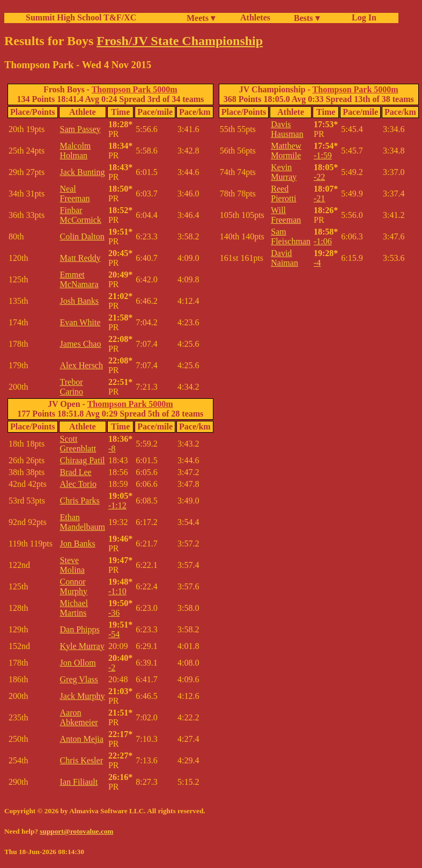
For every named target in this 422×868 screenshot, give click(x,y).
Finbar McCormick (81, 215)
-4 (317, 263)
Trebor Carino (72, 387)
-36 (114, 613)
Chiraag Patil (83, 460)
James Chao (81, 344)
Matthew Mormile (286, 151)
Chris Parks (80, 501)
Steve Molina (72, 565)
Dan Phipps (80, 629)
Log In (362, 17)
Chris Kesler (82, 760)
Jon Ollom (78, 663)
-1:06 (323, 241)
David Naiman (284, 258)
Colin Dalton (82, 236)
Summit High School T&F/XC (81, 17)
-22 (319, 177)
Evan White (80, 322)
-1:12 (117, 505)
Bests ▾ (307, 18)
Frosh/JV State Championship (180, 41)
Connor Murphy (74, 586)
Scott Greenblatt (78, 444)
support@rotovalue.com (76, 831)
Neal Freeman (75, 194)
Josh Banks (79, 301)
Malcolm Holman (76, 151)
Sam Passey (80, 129)
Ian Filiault (79, 782)
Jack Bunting (83, 172)
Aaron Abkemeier (79, 717)
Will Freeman (286, 215)
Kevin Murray (284, 172)
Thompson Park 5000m (135, 89)
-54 (114, 634)
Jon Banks (78, 544)
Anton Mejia (82, 739)
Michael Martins (74, 608)
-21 (319, 198)
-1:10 (117, 591)
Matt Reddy (80, 258)
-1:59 (323, 155)
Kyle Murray (82, 646)
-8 (112, 448)
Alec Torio (78, 484)
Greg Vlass (79, 679)
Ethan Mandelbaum (83, 522)
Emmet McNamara (79, 279)
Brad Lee (76, 472)
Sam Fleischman (291, 236)
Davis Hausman (287, 129)
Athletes (255, 17)
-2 (112, 668)
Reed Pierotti (283, 194)
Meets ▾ (201, 18)
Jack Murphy (83, 696)
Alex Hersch (82, 365)
